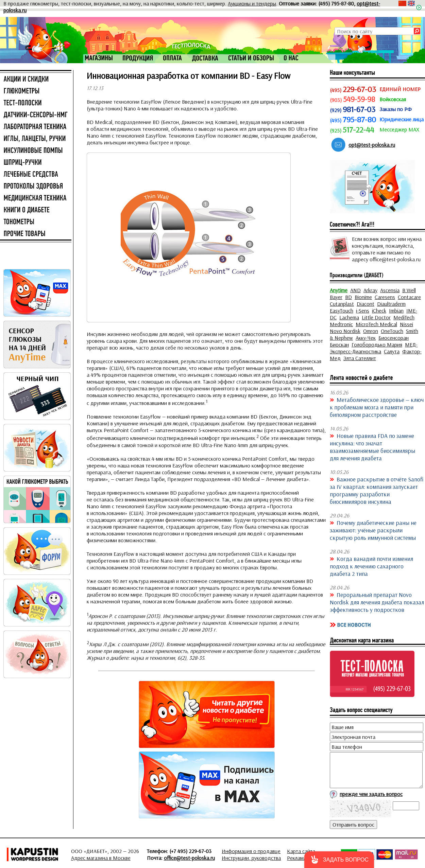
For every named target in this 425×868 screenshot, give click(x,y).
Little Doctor (376, 317)
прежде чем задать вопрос (371, 794)
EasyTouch (342, 311)
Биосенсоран (394, 338)
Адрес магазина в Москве (101, 858)
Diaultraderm (391, 304)
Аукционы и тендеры (252, 3)
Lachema (349, 317)
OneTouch (392, 331)
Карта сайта (301, 851)
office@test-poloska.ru (189, 858)
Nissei (406, 324)
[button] (339, 860)
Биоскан (339, 344)
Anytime (339, 290)
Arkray (370, 290)
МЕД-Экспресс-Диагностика (374, 348)
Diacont (365, 304)
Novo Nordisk (345, 331)
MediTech (404, 317)
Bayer (336, 297)
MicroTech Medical (376, 324)
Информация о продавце (251, 851)
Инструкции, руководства (251, 858)
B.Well (409, 290)
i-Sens (363, 311)
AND (355, 290)
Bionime (363, 297)
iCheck (379, 311)
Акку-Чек (366, 338)
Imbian (396, 311)
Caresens (385, 297)
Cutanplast (342, 304)
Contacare (409, 297)
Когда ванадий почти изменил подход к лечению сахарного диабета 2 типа (371, 566)
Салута (392, 351)
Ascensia (390, 290)
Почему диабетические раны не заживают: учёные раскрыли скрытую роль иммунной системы (373, 530)
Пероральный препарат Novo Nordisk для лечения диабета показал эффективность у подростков (377, 602)
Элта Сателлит (360, 358)
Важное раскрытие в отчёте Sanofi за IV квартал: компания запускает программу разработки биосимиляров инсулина (377, 490)
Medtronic (341, 324)
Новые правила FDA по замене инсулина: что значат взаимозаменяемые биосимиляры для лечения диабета (372, 447)
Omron (371, 331)
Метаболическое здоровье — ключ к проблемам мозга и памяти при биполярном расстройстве (377, 407)
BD (348, 297)
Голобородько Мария (377, 344)
